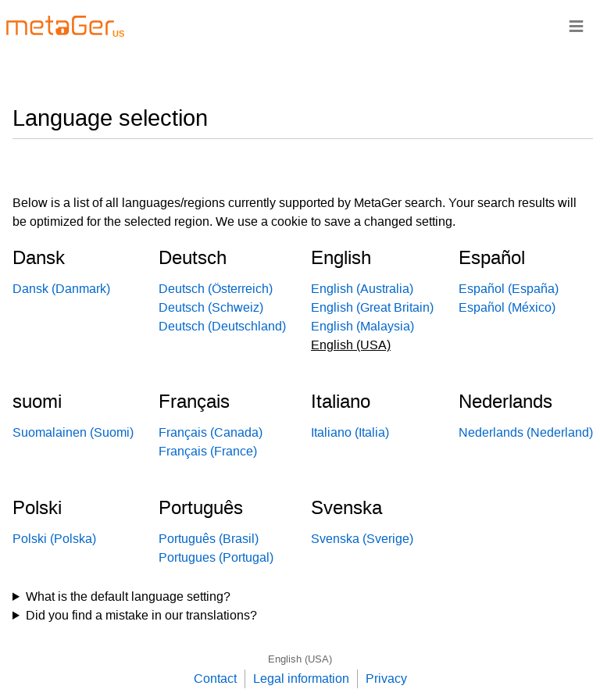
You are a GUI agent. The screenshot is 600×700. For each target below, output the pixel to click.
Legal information (301, 679)
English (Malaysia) (362, 326)
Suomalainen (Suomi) (73, 432)
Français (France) (208, 451)
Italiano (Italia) (350, 432)
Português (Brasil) (209, 539)
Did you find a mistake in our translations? (141, 615)
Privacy (386, 679)
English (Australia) (362, 289)
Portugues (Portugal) (216, 557)
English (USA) (300, 659)
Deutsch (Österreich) (216, 289)
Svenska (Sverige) (362, 539)
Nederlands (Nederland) (526, 432)
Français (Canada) (211, 432)
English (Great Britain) (372, 307)
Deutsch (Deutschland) (222, 326)
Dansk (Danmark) (61, 289)
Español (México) (507, 307)
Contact (215, 679)
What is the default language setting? (128, 596)
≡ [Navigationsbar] (576, 25)
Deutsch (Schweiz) (211, 307)
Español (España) (509, 289)
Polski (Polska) (54, 539)
